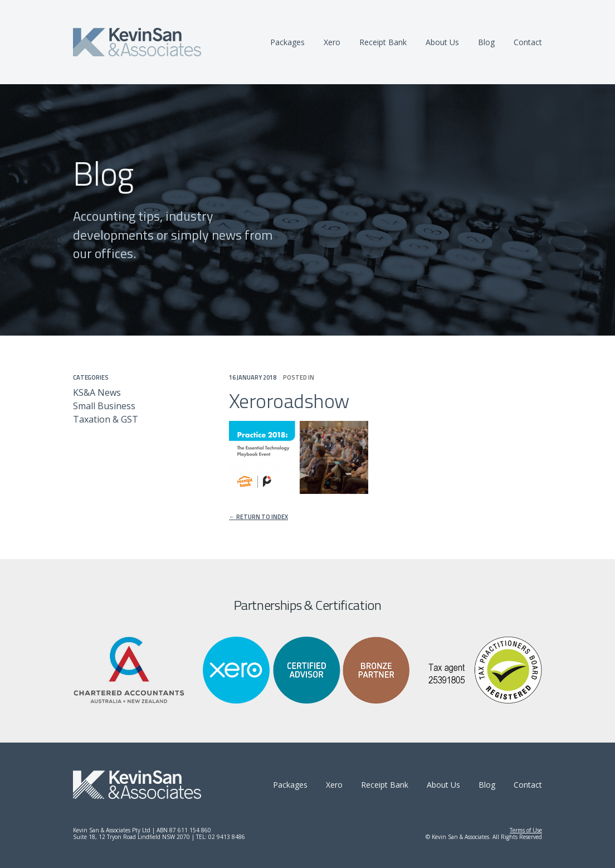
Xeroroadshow (289, 401)
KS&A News (97, 392)
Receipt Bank (383, 42)
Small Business (104, 406)
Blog (486, 42)
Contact (528, 42)
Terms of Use (526, 830)
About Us (442, 42)
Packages (287, 42)
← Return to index (258, 517)
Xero (332, 42)
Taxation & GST (106, 419)
